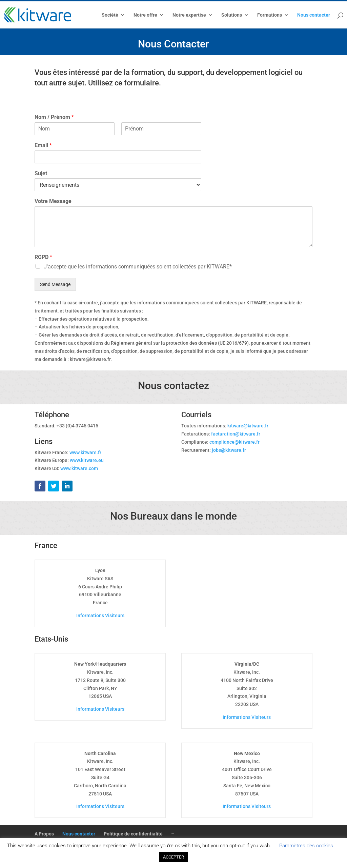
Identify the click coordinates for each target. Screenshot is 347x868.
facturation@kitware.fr (236, 434)
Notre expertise (189, 15)
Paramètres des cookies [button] (306, 846)
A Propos (44, 834)
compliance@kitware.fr (234, 442)
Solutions (232, 15)
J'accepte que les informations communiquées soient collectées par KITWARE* (138, 267)
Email (43, 145)
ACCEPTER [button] (173, 857)
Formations (270, 15)
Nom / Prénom (54, 117)
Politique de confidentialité (133, 834)
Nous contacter (314, 15)
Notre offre (145, 15)
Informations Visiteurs (100, 615)
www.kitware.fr (85, 452)
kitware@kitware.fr (248, 426)
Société (110, 15)
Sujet (41, 173)
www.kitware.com (79, 468)
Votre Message (53, 201)
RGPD (43, 257)
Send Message (55, 284)
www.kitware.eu (87, 460)
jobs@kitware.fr (229, 450)
